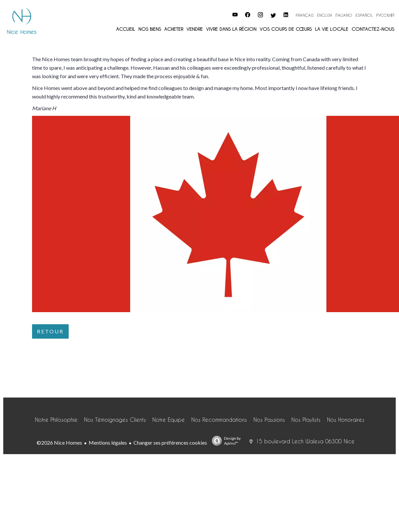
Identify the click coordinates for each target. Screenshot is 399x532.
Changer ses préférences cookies (170, 443)
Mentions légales (108, 443)
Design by (225, 441)
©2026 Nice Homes (59, 443)
